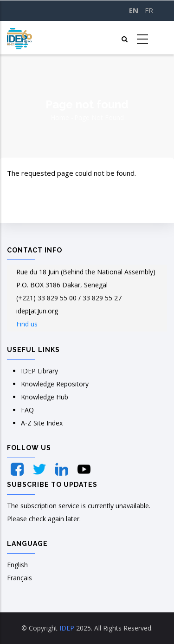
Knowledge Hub (45, 397)
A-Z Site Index (42, 423)
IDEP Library (39, 371)
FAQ (27, 410)
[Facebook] (18, 469)
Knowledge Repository (55, 384)
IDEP (67, 628)
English (17, 565)
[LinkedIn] (63, 469)
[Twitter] (40, 469)
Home (60, 117)
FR (149, 10)
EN (134, 10)
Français (19, 578)
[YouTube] (84, 469)
